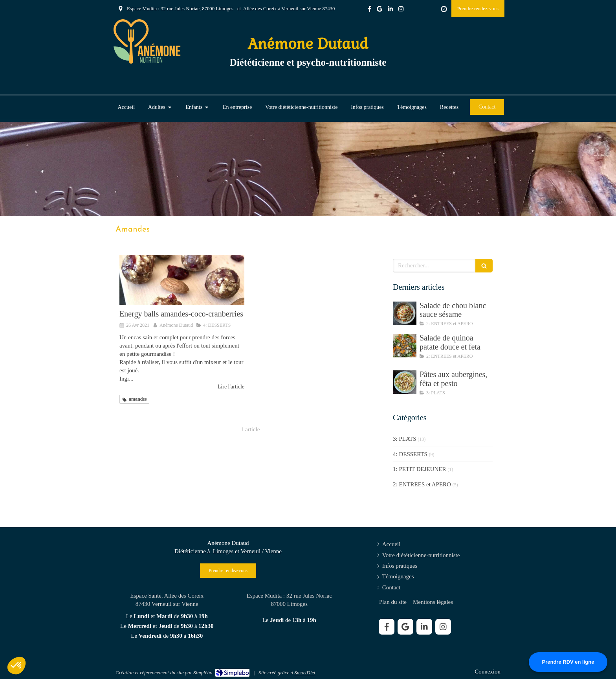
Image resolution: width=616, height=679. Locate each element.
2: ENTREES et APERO (422, 484)
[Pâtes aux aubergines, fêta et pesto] (405, 382)
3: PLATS (405, 439)
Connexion (488, 672)
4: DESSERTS (410, 454)
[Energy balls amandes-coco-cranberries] (182, 280)
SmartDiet (305, 673)
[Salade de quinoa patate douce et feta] (405, 346)
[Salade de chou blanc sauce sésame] (405, 313)
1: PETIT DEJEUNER (420, 469)
